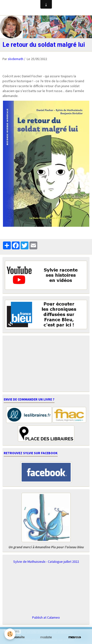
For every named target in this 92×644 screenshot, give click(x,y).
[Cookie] (10, 634)
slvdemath (16, 59)
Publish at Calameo (46, 617)
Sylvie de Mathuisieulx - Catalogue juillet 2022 (46, 562)
